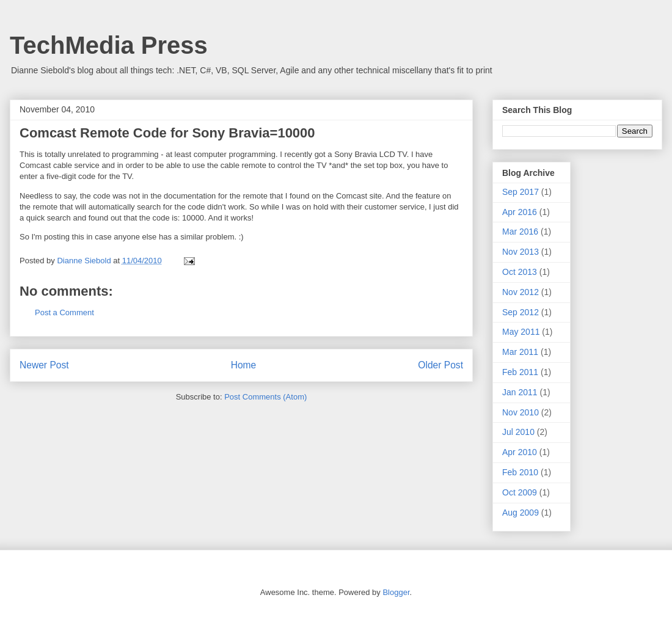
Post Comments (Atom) (265, 397)
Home (244, 365)
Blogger (396, 592)
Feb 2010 (520, 472)
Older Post (440, 365)
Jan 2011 (520, 392)
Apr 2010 (520, 452)
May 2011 (521, 332)
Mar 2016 (520, 232)
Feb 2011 (520, 372)
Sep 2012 (520, 312)
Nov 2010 (520, 412)
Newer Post (44, 365)
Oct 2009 (520, 492)
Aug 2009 (520, 513)
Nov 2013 (520, 252)
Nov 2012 (520, 292)
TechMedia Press (109, 45)
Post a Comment (64, 312)
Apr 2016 (520, 212)
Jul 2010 (518, 432)
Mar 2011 (520, 352)
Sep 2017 (520, 192)
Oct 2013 (520, 272)
